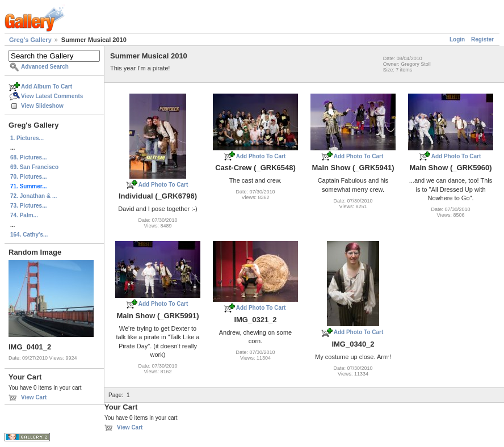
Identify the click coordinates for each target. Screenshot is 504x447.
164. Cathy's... (29, 235)
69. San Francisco (34, 167)
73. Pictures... (28, 206)
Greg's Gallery (30, 40)
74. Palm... (24, 215)
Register (482, 39)
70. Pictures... (28, 177)
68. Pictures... (28, 157)
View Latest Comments (52, 96)
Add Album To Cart (47, 87)
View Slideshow (42, 106)
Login (457, 39)
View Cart (34, 397)
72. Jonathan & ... (33, 196)
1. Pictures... (27, 138)
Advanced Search (45, 67)
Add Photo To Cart (163, 185)
